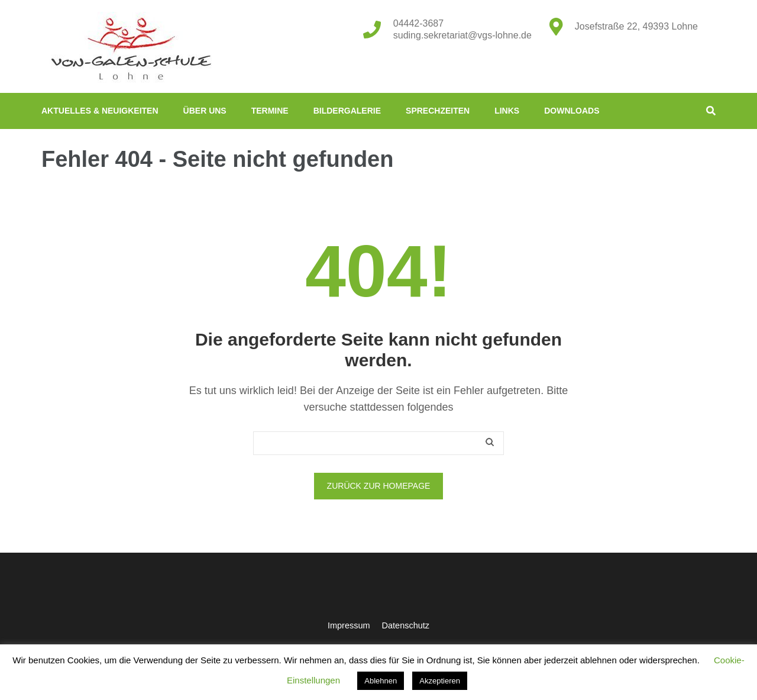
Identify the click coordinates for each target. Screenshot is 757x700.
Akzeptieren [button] (440, 681)
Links (507, 111)
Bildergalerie (347, 111)
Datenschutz (406, 625)
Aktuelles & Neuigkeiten (100, 111)
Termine (270, 111)
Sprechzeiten (438, 111)
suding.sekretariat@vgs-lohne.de (462, 35)
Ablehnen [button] (381, 681)
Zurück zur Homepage (379, 486)
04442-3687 (418, 23)
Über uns (205, 111)
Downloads (572, 111)
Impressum (349, 625)
